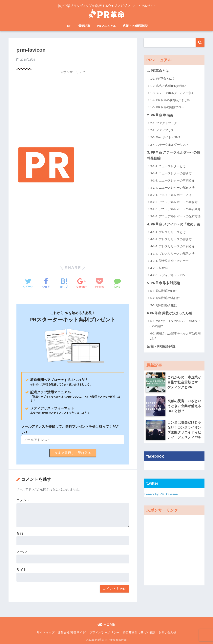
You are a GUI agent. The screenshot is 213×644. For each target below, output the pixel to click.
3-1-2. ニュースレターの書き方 (171, 173)
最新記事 (84, 26)
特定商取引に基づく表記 (139, 633)
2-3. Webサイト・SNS (165, 137)
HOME (106, 624)
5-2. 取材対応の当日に (165, 298)
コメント (23, 500)
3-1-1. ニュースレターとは (168, 166)
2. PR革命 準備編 (160, 115)
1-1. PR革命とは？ (163, 78)
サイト (21, 570)
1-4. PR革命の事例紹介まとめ (170, 100)
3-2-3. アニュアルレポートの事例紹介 (175, 209)
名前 (20, 533)
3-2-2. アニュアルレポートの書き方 (174, 202)
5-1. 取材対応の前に (164, 291)
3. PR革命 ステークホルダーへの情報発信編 (174, 155)
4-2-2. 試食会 (159, 268)
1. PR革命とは (158, 71)
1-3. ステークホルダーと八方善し (172, 93)
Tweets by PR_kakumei (161, 494)
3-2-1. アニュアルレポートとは (171, 195)
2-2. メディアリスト (164, 130)
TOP (68, 26)
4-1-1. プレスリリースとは (168, 232)
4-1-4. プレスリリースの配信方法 (172, 254)
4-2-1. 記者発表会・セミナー (169, 261)
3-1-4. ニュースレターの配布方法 (172, 188)
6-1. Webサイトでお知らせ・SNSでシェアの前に (175, 323)
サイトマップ (46, 633)
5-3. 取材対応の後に (164, 305)
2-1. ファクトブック (164, 123)
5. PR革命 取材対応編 (163, 283)
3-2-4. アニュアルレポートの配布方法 (175, 216)
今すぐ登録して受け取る (73, 453)
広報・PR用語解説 (135, 26)
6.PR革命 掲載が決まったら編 (170, 313)
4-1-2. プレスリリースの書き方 (171, 239)
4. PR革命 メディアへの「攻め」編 (174, 224)
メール (21, 551)
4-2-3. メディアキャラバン (168, 275)
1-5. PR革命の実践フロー (167, 107)
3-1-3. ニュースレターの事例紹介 (172, 180)
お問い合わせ (167, 633)
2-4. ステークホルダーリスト (170, 145)
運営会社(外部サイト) (72, 633)
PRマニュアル (106, 26)
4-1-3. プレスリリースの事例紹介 (172, 246)
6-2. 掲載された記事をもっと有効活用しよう (174, 336)
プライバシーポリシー (104, 633)
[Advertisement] (73, 104)
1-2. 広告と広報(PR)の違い (168, 86)
